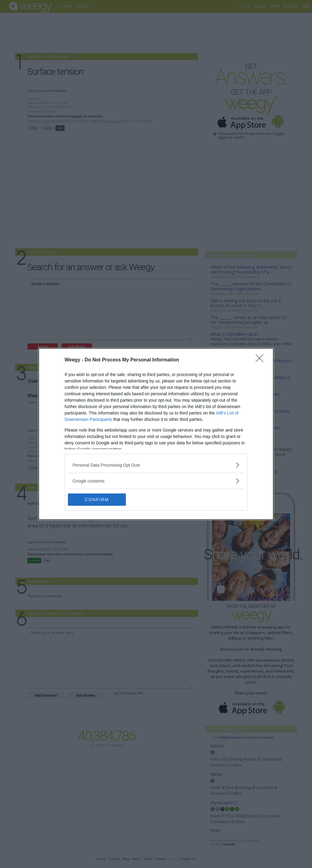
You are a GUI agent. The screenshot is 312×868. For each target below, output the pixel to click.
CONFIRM (97, 499)
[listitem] (156, 465)
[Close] (261, 360)
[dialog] (156, 434)
